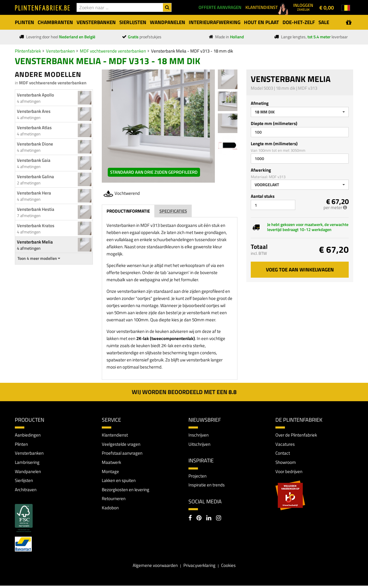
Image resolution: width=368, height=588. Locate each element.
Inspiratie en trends (208, 486)
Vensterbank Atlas (34, 128)
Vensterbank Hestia (36, 209)
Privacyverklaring (200, 568)
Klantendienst (116, 435)
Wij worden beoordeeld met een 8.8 (184, 392)
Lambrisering (28, 463)
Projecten (198, 477)
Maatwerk (112, 463)
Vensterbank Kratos (36, 226)
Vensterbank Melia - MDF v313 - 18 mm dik (192, 51)
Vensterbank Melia (35, 242)
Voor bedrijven (290, 473)
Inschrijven (200, 435)
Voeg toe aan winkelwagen (300, 270)
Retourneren (115, 501)
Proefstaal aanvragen (123, 454)
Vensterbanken (60, 51)
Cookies (231, 568)
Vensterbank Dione (35, 144)
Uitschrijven (201, 445)
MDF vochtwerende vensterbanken (113, 51)
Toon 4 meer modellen (39, 258)
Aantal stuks (263, 196)
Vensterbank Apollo (35, 95)
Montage (111, 473)
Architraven (27, 491)
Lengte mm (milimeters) (274, 144)
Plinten (22, 445)
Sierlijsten (25, 482)
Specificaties (173, 211)
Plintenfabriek (28, 51)
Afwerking (261, 170)
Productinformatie (128, 211)
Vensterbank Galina (35, 177)
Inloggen (303, 7)
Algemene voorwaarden (153, 568)
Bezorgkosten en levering (127, 491)
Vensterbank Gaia (34, 160)
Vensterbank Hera (34, 193)
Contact (283, 454)
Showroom (286, 463)
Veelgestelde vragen (122, 445)
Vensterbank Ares (34, 111)
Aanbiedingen (29, 435)
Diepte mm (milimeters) (274, 123)
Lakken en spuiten (120, 482)
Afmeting (260, 103)
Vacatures (285, 445)
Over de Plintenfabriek (298, 435)
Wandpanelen (29, 473)
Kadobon (110, 510)
